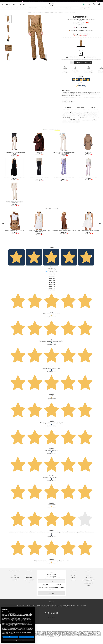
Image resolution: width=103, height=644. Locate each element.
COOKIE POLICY (42, 609)
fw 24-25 (72, 13)
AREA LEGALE (51, 609)
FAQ (29, 582)
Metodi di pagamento (15, 575)
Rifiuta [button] (10, 637)
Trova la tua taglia (74, 57)
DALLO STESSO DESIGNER (51, 209)
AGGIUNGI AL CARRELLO (83, 62)
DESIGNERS (22, 4)
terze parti (23, 618)
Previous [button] (3, 224)
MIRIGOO (53, 618)
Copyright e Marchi (88, 577)
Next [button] (100, 224)
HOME (30, 13)
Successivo (52, 273)
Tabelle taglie (15, 580)
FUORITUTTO (15, 8)
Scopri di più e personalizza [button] (18, 640)
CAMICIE (56, 8)
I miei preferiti (74, 580)
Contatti (88, 586)
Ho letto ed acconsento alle (51, 588)
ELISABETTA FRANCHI (81, 17)
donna (66, 13)
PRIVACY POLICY (61, 609)
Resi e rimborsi (29, 577)
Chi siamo (88, 575)
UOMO (15, 4)
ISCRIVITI (52, 593)
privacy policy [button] (12, 613)
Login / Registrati (74, 575)
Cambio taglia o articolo (29, 580)
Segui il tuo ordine (29, 575)
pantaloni (48, 13)
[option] (15, 223)
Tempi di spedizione (15, 577)
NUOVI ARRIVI (6, 8)
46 (81, 54)
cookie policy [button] (14, 617)
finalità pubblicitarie (16, 623)
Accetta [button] (26, 637)
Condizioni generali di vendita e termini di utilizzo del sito (88, 580)
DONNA (8, 4)
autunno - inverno (58, 13)
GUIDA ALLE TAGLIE (91, 57)
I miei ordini (74, 577)
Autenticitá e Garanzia (88, 583)
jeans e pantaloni (38, 13)
